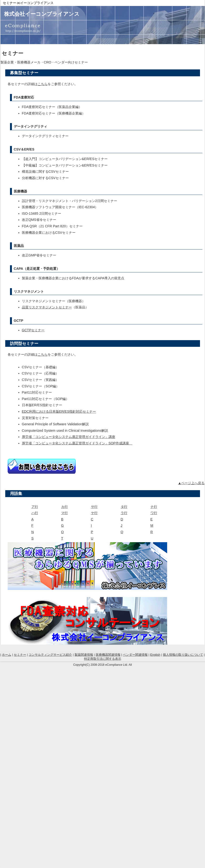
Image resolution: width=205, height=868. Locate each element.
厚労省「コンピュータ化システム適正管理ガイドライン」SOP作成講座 (77, 443)
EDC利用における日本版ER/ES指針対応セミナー (59, 411)
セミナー (20, 655)
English (155, 655)
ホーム (7, 655)
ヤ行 (94, 513)
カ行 (65, 507)
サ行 (94, 507)
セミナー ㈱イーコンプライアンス (28, 3)
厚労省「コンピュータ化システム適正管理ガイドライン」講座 (69, 437)
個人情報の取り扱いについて (183, 655)
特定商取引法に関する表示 (103, 659)
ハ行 (35, 513)
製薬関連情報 (84, 655)
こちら (43, 84)
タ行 (124, 507)
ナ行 (154, 507)
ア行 (35, 507)
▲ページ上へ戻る (191, 483)
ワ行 (154, 513)
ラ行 (124, 513)
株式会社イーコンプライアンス (42, 14)
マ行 (65, 513)
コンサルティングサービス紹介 (50, 655)
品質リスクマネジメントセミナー (47, 307)
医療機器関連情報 (108, 655)
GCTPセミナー (33, 330)
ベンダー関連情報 (135, 655)
